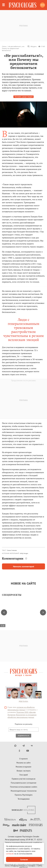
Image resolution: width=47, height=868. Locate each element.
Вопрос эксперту (24, 771)
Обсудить (32, 46)
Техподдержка (24, 799)
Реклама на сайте (23, 763)
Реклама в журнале (23, 767)
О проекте (23, 759)
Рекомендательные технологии (24, 791)
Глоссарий (24, 775)
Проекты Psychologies (24, 795)
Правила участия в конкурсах (24, 779)
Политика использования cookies (24, 787)
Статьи (4, 46)
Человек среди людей (23, 97)
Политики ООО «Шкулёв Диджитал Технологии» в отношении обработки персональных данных (22, 715)
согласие (10, 854)
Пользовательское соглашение (24, 783)
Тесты (43, 5)
